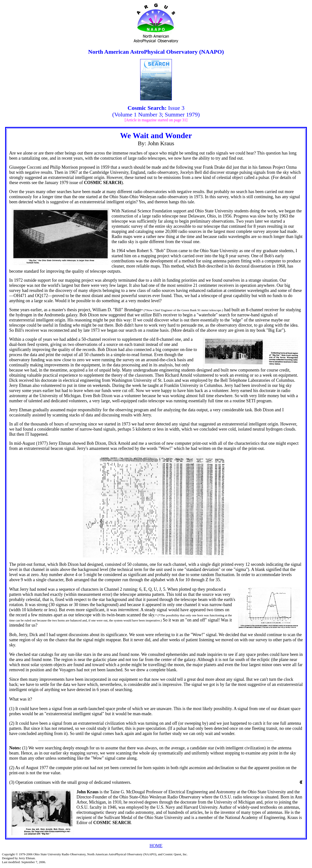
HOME (156, 846)
